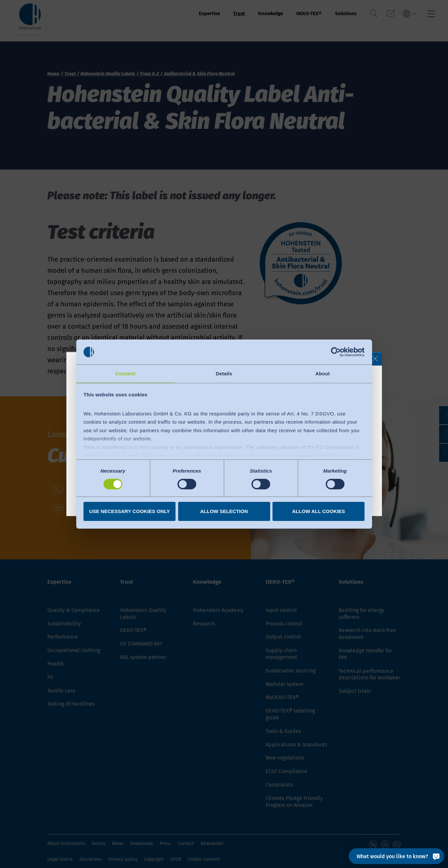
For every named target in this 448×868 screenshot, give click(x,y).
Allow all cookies (319, 512)
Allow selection (224, 512)
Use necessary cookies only (129, 512)
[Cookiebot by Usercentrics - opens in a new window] (336, 352)
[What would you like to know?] (396, 856)
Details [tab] (224, 373)
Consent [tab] (125, 373)
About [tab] (323, 373)
